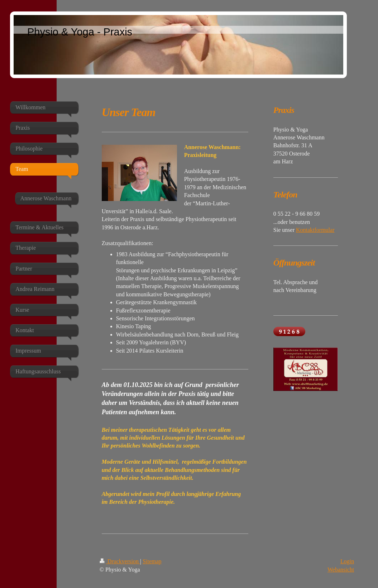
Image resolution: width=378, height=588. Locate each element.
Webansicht (341, 570)
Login (347, 561)
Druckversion (120, 561)
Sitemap (152, 561)
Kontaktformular (315, 230)
